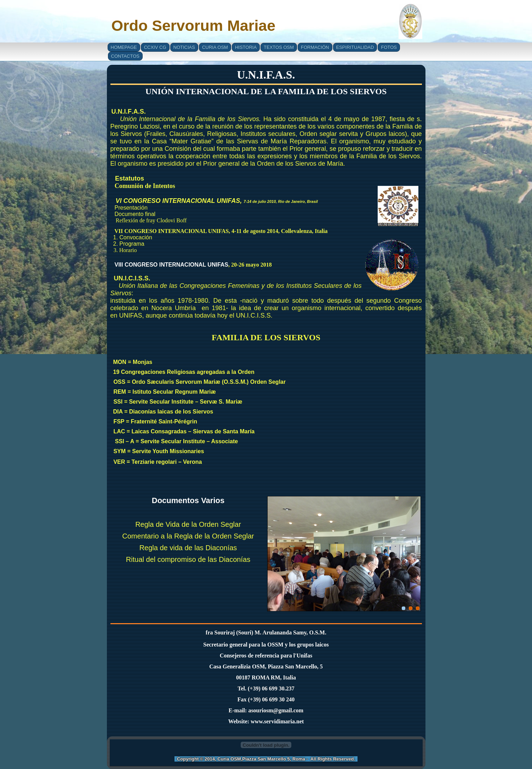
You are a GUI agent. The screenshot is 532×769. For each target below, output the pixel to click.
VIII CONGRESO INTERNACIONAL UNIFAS (172, 265)
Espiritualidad (355, 47)
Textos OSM (279, 47)
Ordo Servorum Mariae (194, 25)
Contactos (125, 56)
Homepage (124, 47)
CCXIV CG (155, 47)
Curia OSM (215, 47)
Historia (246, 47)
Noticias (184, 47)
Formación (315, 47)
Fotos (389, 47)
